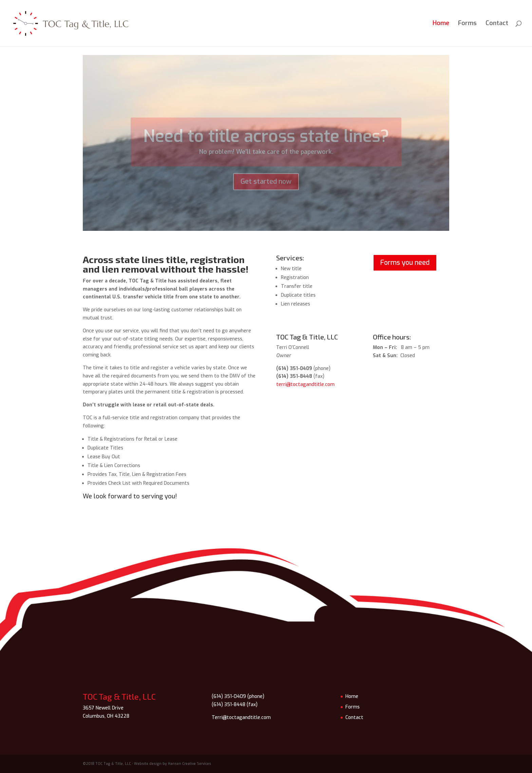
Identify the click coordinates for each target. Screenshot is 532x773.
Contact (497, 24)
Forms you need (405, 263)
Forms (467, 24)
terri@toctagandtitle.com (305, 384)
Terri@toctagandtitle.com (241, 717)
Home (441, 24)
